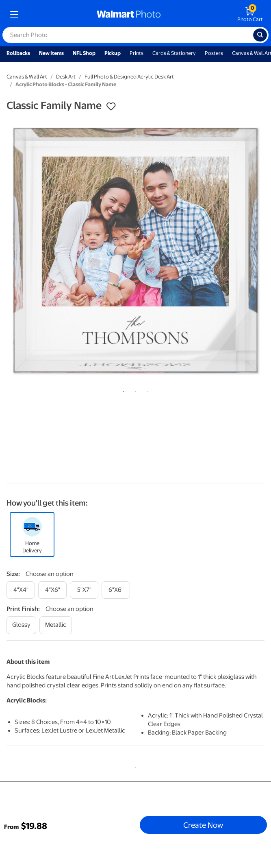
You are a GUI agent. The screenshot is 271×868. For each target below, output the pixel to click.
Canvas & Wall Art (27, 77)
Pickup (113, 53)
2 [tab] (134, 390)
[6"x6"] (116, 590)
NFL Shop (84, 53)
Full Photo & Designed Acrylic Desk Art (129, 77)
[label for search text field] (128, 35)
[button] (111, 107)
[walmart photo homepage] (129, 15)
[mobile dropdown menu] (14, 15)
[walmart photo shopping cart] (250, 15)
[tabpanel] (135, 250)
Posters (214, 53)
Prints (137, 53)
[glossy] (21, 625)
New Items (51, 53)
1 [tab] (122, 390)
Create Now (203, 825)
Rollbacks (18, 53)
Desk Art (66, 77)
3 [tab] (146, 390)
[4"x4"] (21, 590)
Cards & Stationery (174, 53)
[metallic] (56, 625)
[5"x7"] (84, 590)
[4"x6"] (52, 590)
